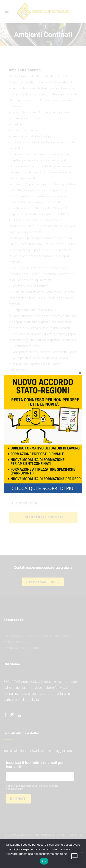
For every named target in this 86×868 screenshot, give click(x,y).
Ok (44, 861)
